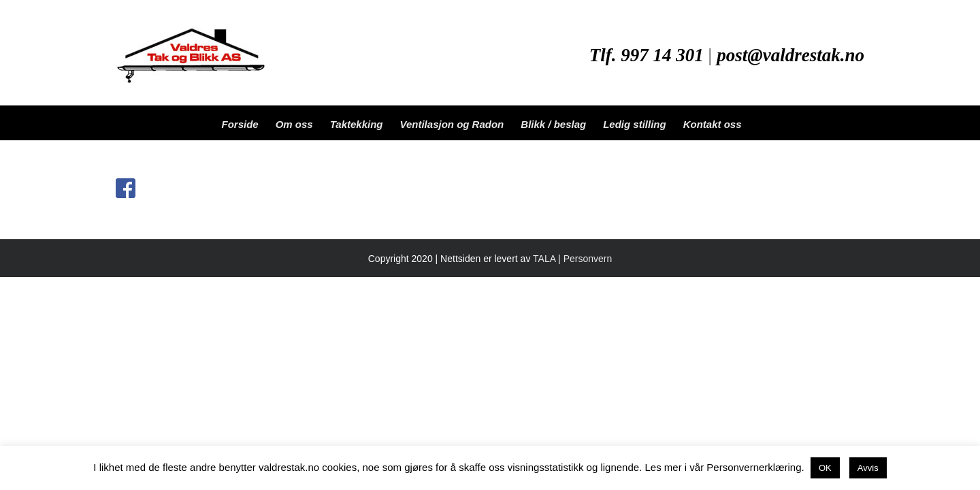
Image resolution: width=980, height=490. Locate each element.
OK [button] (825, 468)
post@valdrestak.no (790, 55)
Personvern (588, 259)
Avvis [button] (868, 468)
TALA (544, 259)
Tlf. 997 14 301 (647, 55)
